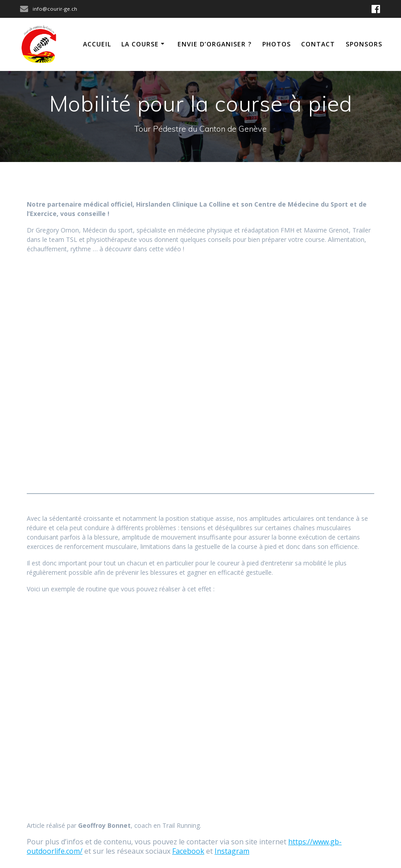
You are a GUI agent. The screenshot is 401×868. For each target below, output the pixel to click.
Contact (318, 44)
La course (140, 44)
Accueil (97, 44)
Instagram (232, 851)
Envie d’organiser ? (215, 44)
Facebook (188, 851)
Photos (277, 44)
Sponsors (364, 44)
